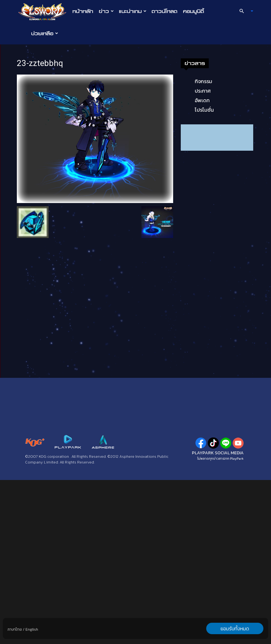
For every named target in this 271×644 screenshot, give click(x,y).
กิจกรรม (203, 81)
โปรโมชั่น (204, 110)
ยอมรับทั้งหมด (235, 628)
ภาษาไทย (15, 629)
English (32, 629)
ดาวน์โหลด (164, 11)
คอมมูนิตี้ (193, 11)
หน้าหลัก (83, 11)
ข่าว (106, 11)
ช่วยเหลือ (45, 33)
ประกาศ (203, 91)
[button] (243, 11)
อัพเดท (202, 100)
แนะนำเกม (133, 11)
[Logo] (44, 11)
